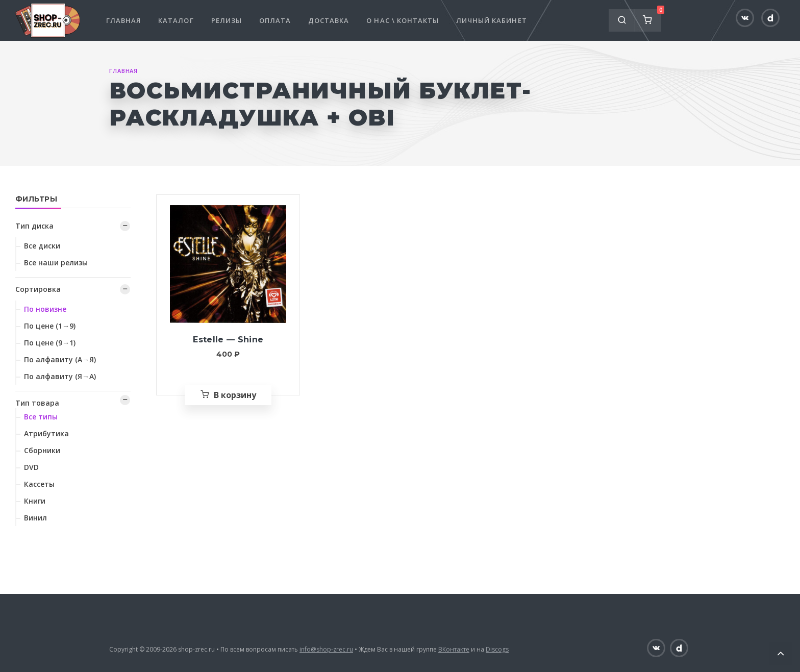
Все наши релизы (56, 263)
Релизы (227, 20)
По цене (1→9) (50, 326)
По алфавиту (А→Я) (60, 359)
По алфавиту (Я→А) (60, 376)
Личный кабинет (492, 20)
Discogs (497, 649)
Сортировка (38, 289)
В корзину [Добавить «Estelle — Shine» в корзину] (235, 395)
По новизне (45, 309)
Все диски (42, 246)
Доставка (329, 20)
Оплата (275, 20)
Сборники (42, 450)
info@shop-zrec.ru (326, 649)
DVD (31, 467)
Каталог (176, 20)
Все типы (41, 417)
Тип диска (34, 226)
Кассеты (39, 484)
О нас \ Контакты (403, 20)
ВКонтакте (454, 649)
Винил (35, 518)
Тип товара (37, 403)
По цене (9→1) (50, 343)
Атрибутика (46, 433)
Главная (123, 20)
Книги (35, 501)
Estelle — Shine (228, 340)
